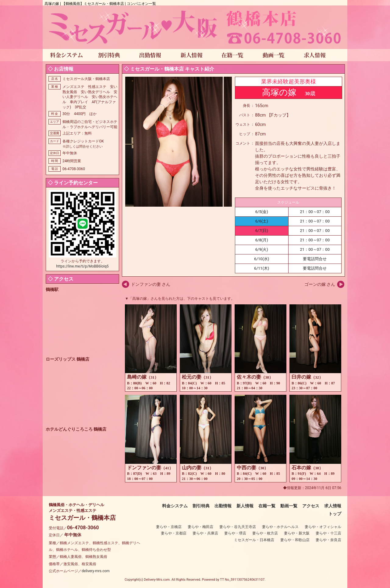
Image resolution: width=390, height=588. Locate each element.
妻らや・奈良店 (328, 540)
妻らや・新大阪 (297, 533)
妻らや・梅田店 (200, 527)
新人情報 (245, 506)
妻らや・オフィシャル (323, 527)
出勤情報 (223, 506)
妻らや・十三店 (328, 533)
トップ (335, 514)
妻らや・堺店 (235, 533)
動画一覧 (289, 506)
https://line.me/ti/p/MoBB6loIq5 (83, 266)
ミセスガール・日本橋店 (254, 540)
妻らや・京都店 (174, 533)
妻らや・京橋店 (169, 527)
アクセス (311, 506)
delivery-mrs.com (96, 571)
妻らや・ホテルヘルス (280, 527)
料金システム (175, 506)
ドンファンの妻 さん (151, 284)
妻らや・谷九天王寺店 (238, 527)
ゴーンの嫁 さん (320, 284)
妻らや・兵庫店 (205, 533)
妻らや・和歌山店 (295, 540)
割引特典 (201, 506)
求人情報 (333, 506)
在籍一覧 (267, 506)
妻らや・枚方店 (265, 533)
